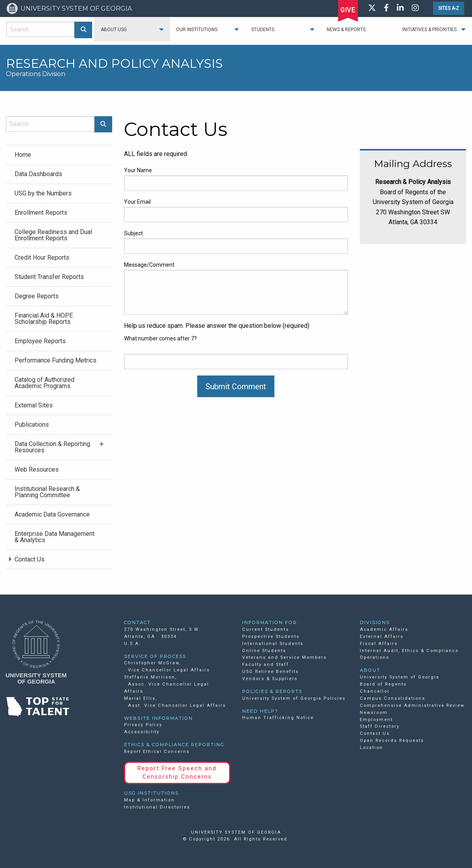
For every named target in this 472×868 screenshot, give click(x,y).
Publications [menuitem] (32, 425)
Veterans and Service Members (284, 657)
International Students (273, 644)
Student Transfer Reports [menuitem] (49, 277)
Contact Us (375, 733)
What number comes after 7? (160, 338)
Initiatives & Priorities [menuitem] (429, 30)
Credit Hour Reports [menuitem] (42, 257)
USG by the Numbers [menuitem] (43, 193)
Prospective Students (271, 637)
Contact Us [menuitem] (30, 559)
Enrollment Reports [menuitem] (41, 213)
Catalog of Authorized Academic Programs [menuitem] (44, 383)
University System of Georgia (400, 677)
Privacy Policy (143, 725)
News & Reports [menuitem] (346, 30)
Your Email (137, 202)
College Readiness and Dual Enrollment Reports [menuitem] (53, 235)
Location (371, 748)
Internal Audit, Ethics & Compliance (409, 651)
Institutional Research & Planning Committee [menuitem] (47, 492)
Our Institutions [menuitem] (197, 30)
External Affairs (382, 637)
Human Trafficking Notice (278, 718)
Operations (375, 657)
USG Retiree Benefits (270, 672)
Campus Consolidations (392, 698)
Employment (376, 720)
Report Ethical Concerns (157, 752)
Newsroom (374, 713)
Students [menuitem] (263, 30)
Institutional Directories (157, 807)
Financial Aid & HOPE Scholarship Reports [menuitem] (44, 319)
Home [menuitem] (23, 155)
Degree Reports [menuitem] (37, 296)
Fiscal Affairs (379, 644)
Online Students (264, 651)
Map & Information (149, 800)
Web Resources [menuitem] (37, 469)
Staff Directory (380, 726)
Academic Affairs (384, 629)
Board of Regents (383, 684)
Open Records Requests (392, 741)
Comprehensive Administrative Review (412, 705)
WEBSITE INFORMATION (158, 718)
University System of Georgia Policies (294, 698)
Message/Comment (149, 265)
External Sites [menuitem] (34, 405)
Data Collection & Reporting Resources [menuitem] (52, 447)
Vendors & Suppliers (270, 679)
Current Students (266, 629)
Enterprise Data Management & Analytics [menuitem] (55, 537)
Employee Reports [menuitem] (40, 341)
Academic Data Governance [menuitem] (52, 514)
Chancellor (375, 691)
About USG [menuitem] (114, 30)
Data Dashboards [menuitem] (38, 174)
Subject (133, 233)
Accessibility (142, 732)
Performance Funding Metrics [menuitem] (56, 360)
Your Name (138, 170)
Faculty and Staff (266, 664)
